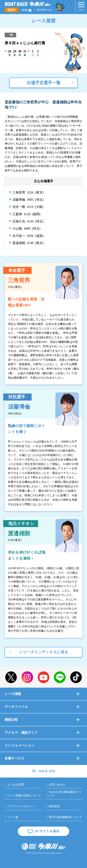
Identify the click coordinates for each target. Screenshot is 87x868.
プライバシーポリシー (21, 806)
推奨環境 (54, 806)
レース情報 (42, 694)
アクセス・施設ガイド (42, 733)
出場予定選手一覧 (44, 83)
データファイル (42, 707)
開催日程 (42, 720)
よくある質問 (16, 785)
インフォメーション (42, 745)
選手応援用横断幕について (65, 817)
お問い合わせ (57, 785)
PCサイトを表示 (47, 831)
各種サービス (42, 758)
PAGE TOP (47, 771)
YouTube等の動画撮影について (65, 794)
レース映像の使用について (24, 795)
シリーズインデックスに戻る (44, 652)
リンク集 (13, 817)
